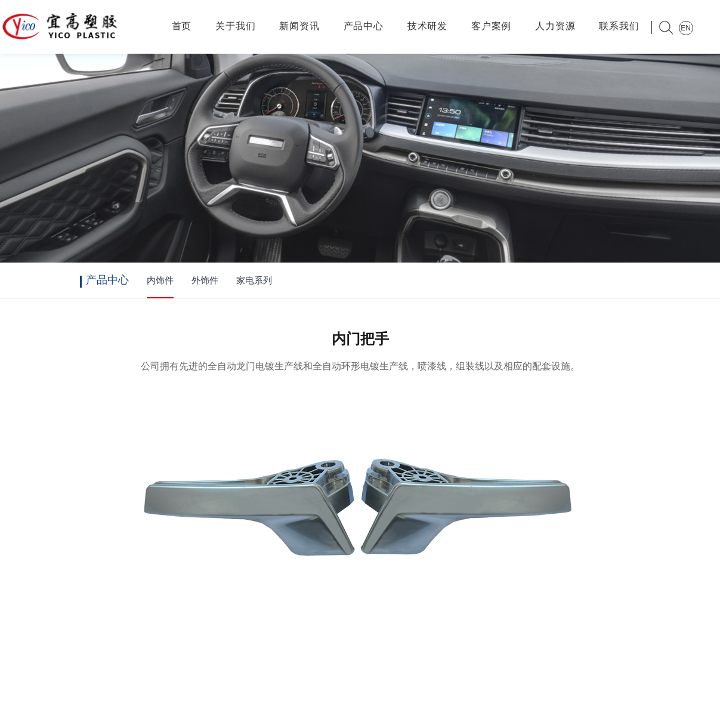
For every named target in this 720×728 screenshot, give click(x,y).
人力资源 (555, 26)
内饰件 (160, 280)
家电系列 (254, 280)
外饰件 (205, 280)
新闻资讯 (299, 26)
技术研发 (427, 26)
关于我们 (235, 26)
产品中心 (364, 26)
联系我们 (619, 26)
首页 (182, 26)
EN (686, 28)
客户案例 (491, 26)
